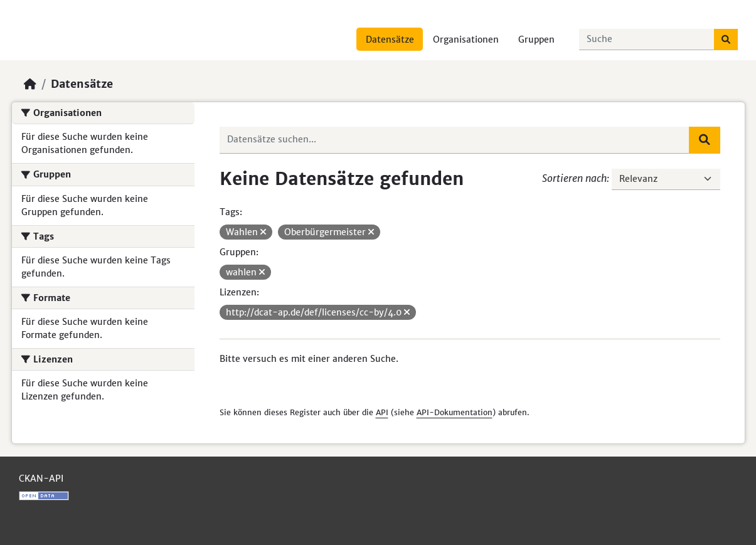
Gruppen (536, 40)
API (382, 412)
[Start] (30, 84)
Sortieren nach (574, 178)
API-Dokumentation (455, 412)
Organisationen (466, 40)
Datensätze (390, 40)
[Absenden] (726, 40)
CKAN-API (41, 479)
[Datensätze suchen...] (647, 40)
